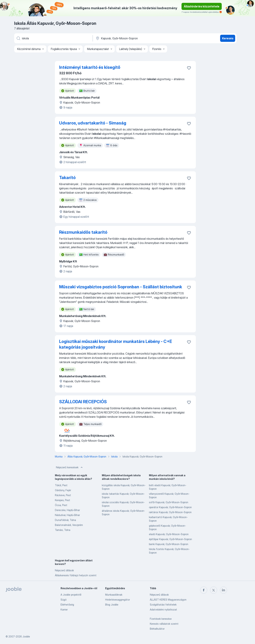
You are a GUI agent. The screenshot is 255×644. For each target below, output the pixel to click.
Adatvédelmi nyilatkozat (163, 610)
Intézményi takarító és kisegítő (90, 67)
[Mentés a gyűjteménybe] (189, 68)
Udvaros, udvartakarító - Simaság (93, 123)
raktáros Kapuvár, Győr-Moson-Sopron (170, 512)
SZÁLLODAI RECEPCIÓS (83, 402)
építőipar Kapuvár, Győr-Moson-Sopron (170, 539)
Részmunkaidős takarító (83, 232)
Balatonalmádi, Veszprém (69, 525)
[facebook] (204, 590)
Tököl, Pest (61, 485)
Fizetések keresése (161, 619)
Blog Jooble (112, 605)
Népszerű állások (64, 570)
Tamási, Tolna (63, 530)
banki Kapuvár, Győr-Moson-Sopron (169, 544)
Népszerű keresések (70, 467)
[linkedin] (223, 590)
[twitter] (214, 590)
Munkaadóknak (114, 595)
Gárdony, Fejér (63, 490)
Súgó (63, 600)
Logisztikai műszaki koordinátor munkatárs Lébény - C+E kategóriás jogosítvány (116, 344)
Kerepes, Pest (63, 500)
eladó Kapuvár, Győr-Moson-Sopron (169, 534)
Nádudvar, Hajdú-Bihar (67, 515)
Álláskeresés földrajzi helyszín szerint (76, 575)
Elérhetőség (67, 605)
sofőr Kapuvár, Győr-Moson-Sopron (169, 502)
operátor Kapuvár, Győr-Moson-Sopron (170, 507)
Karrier (64, 610)
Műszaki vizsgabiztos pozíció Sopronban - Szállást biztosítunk (121, 287)
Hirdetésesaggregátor (117, 600)
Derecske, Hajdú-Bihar (67, 510)
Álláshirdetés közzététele (202, 6)
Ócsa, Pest (61, 505)
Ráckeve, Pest (63, 495)
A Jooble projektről (71, 595)
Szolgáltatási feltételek (163, 605)
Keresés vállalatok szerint (164, 624)
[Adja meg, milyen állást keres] (53, 38)
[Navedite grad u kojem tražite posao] (132, 38)
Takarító (67, 178)
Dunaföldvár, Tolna (65, 520)
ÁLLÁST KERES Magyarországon (168, 600)
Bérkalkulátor (157, 629)
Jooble (26, 636)
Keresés (228, 38)
